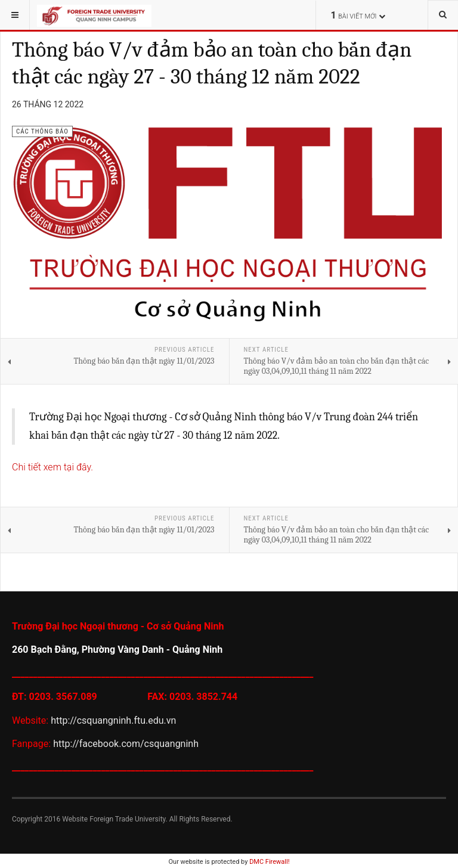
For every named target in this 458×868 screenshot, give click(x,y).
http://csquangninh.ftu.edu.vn (114, 720)
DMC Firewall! (269, 862)
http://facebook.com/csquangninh (125, 744)
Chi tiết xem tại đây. (52, 467)
